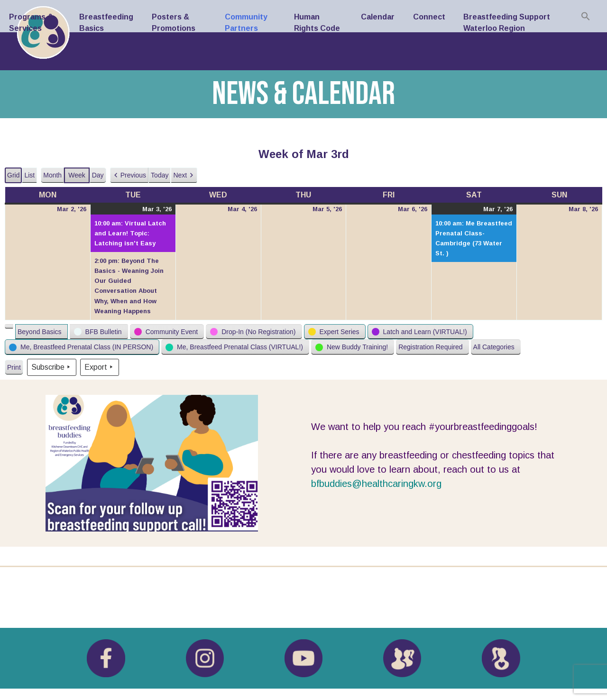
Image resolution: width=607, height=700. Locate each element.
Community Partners (246, 23)
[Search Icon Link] (586, 16)
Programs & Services (31, 23)
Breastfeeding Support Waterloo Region (507, 23)
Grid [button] (14, 177)
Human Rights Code (317, 23)
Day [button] (98, 175)
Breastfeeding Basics (106, 23)
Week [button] (77, 175)
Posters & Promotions (174, 23)
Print (14, 369)
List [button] (30, 177)
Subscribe (52, 367)
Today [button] (160, 175)
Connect (429, 17)
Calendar (378, 17)
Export (100, 367)
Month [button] (52, 175)
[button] (129, 175)
